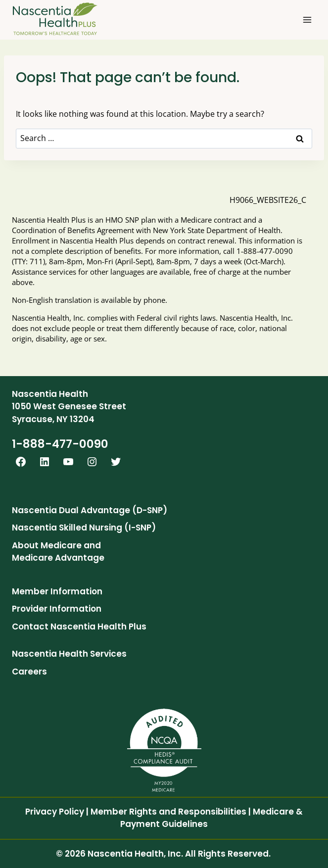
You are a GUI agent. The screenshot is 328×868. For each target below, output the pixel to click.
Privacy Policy (55, 812)
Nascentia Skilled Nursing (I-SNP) (84, 528)
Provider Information (57, 609)
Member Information (57, 591)
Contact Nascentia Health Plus (79, 627)
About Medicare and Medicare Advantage (58, 552)
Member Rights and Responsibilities (168, 812)
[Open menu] (307, 20)
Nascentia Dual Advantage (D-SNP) (90, 510)
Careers (29, 672)
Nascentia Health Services (69, 654)
